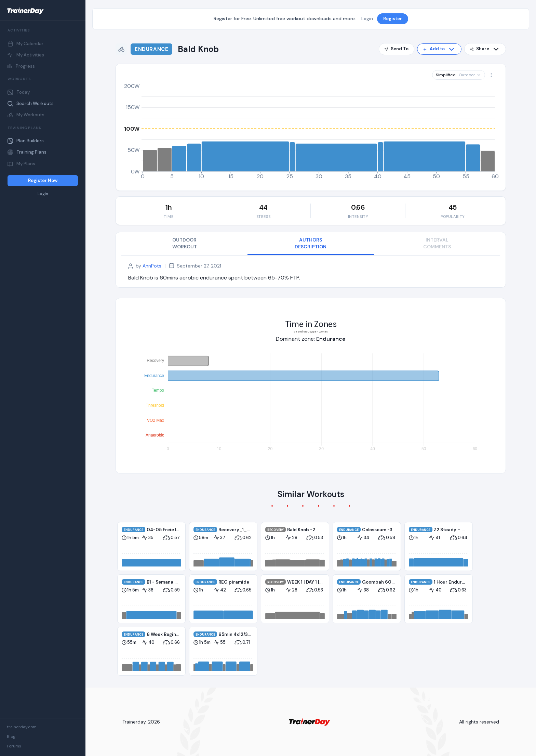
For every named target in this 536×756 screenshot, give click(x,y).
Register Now (43, 180)
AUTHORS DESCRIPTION (311, 243)
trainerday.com (22, 727)
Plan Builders (26, 141)
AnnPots (152, 266)
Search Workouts (31, 103)
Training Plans (27, 152)
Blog (11, 737)
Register (393, 19)
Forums (14, 746)
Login (43, 194)
